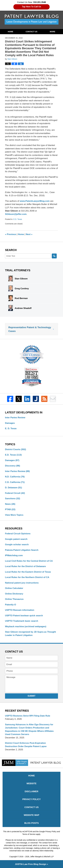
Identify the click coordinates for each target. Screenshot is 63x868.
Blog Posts (31, 823)
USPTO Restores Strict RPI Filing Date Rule (28, 716)
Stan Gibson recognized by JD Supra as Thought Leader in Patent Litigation (30, 634)
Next (29, 234)
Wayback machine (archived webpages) (26, 626)
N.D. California (15, 477)
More (53, 32)
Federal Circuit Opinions (18, 534)
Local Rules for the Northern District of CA (27, 577)
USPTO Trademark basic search (22, 621)
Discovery (12, 466)
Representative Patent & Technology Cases (30, 329)
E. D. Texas (11, 428)
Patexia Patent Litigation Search (22, 550)
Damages (10, 423)
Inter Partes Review (15, 418)
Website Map (32, 815)
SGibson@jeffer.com (16, 214)
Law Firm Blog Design (31, 864)
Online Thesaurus (14, 599)
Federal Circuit (15, 493)
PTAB (10, 509)
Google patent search (16, 539)
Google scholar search (17, 545)
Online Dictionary (14, 594)
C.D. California (15, 482)
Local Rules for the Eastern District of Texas (28, 572)
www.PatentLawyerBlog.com (35, 201)
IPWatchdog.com (14, 555)
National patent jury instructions (22, 583)
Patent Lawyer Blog (32, 20)
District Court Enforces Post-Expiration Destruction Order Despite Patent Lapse (26, 745)
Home (10, 32)
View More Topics (14, 515)
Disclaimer (32, 791)
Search (54, 256)
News (10, 504)
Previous (11, 234)
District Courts (15, 449)
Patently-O (10, 605)
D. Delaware (13, 488)
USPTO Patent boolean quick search (24, 616)
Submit (31, 696)
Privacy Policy (31, 799)
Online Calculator (14, 588)
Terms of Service (29, 834)
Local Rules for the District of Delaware (25, 566)
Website (31, 784)
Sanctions (12, 499)
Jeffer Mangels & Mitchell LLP (42, 857)
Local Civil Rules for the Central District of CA (29, 561)
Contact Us (31, 32)
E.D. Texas (18, 219)
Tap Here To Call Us (31, 7)
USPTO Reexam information (20, 610)
